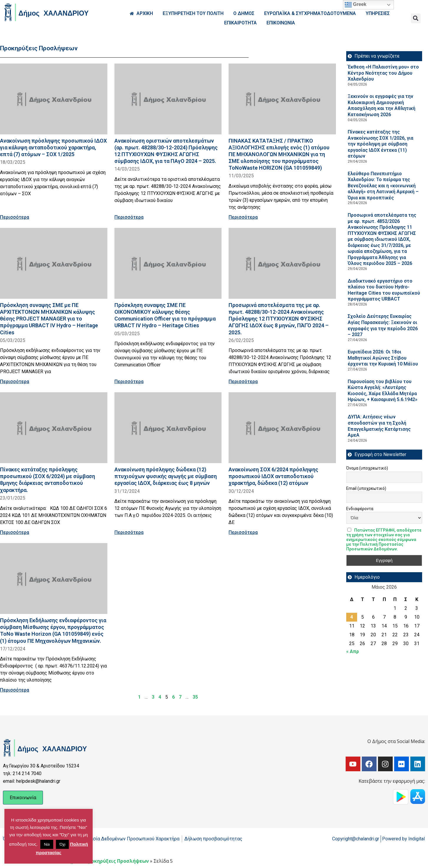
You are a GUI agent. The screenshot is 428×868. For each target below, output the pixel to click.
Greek (356, 5)
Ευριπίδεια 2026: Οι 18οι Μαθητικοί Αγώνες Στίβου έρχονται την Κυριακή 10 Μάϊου (383, 358)
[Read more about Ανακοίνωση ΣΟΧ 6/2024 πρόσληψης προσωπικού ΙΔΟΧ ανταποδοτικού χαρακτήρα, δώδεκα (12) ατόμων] (282, 428)
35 (195, 697)
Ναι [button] (47, 844)
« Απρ (353, 651)
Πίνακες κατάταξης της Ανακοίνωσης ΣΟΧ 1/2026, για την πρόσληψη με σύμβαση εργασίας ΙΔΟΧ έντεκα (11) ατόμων (380, 144)
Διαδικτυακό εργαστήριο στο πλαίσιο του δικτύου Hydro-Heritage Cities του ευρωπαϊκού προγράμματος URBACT (384, 290)
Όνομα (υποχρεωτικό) (367, 468)
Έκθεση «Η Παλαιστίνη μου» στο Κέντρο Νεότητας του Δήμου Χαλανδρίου (383, 73)
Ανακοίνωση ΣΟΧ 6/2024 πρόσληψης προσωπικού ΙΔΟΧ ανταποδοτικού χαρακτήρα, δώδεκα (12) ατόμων (273, 476)
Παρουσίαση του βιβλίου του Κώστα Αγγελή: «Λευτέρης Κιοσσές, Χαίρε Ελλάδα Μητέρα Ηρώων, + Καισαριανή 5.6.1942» (383, 391)
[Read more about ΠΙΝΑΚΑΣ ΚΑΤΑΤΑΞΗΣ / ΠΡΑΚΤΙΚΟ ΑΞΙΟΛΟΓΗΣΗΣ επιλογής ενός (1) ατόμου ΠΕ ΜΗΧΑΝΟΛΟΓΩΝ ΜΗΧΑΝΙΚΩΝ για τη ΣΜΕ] (282, 99)
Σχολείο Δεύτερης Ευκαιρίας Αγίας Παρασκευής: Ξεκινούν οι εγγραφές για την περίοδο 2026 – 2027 (383, 325)
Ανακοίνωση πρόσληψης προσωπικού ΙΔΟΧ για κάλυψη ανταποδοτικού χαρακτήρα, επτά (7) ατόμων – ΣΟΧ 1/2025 (53, 147)
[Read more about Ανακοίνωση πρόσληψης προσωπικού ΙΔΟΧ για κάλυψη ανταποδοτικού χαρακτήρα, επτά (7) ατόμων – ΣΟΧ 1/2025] (54, 99)
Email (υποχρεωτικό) (366, 488)
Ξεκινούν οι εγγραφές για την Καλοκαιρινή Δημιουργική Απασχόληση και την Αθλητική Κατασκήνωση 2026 (382, 105)
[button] (416, 18)
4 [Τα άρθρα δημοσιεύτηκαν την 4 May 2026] (352, 617)
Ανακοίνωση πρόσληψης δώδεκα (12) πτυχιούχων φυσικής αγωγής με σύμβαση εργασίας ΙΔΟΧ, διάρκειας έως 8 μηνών (166, 476)
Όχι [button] (62, 844)
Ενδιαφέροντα (360, 509)
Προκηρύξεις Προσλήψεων (117, 861)
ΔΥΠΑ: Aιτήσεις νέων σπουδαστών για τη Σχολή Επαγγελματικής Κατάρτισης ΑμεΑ (379, 426)
